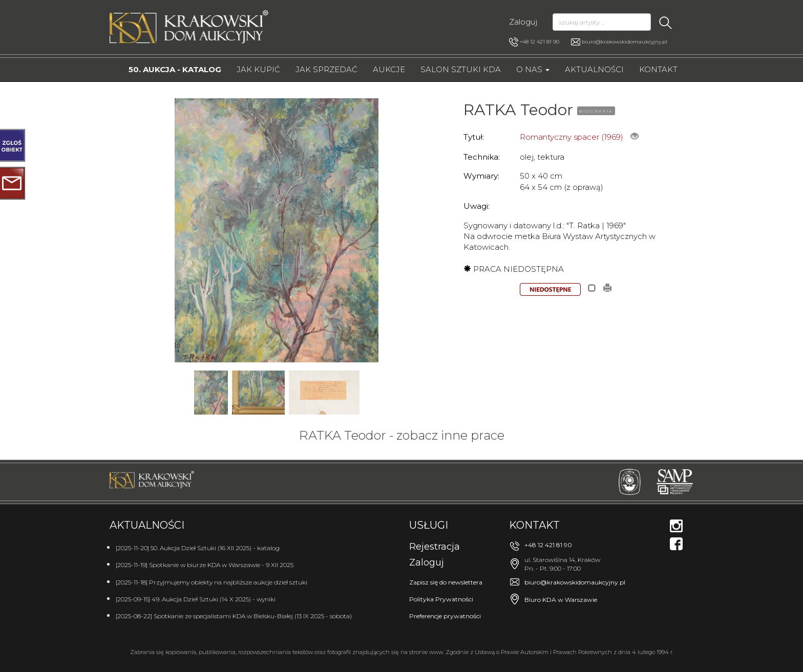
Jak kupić (258, 69)
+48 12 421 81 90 (534, 42)
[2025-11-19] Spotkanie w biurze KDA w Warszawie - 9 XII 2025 (205, 565)
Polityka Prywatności (441, 599)
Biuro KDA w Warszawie (561, 600)
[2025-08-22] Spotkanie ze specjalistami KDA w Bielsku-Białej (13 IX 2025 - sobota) (234, 616)
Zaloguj (523, 22)
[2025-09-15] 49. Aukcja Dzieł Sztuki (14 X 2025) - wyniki (196, 599)
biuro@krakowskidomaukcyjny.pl (625, 42)
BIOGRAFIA (596, 111)
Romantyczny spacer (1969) (572, 137)
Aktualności (594, 69)
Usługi (429, 525)
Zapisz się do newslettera (446, 582)
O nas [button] (533, 69)
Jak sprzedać (326, 69)
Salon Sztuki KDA (461, 69)
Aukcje (389, 69)
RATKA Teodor (518, 110)
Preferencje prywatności (445, 616)
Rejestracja (435, 547)
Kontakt (658, 69)
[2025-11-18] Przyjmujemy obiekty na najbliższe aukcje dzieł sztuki (212, 582)
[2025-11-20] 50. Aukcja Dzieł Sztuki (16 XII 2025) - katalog (198, 548)
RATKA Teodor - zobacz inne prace (402, 435)
